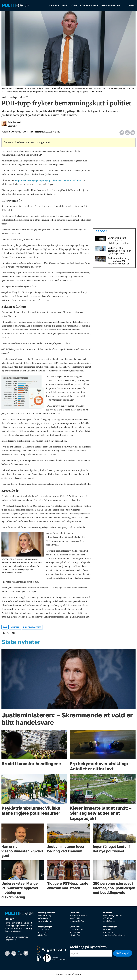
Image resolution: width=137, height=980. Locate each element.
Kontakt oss (89, 5)
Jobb (74, 5)
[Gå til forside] (16, 5)
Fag (65, 5)
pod (5, 629)
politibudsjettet (32, 629)
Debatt (54, 5)
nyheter (15, 629)
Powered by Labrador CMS (68, 976)
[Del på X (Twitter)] (127, 134)
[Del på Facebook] (122, 134)
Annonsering (111, 5)
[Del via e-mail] (133, 134)
